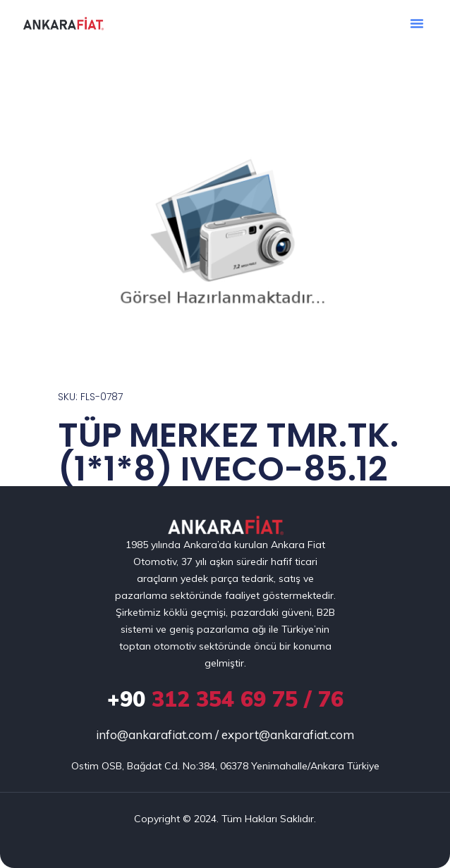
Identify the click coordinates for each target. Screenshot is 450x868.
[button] (417, 23)
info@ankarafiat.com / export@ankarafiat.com (225, 734)
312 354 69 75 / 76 (225, 699)
